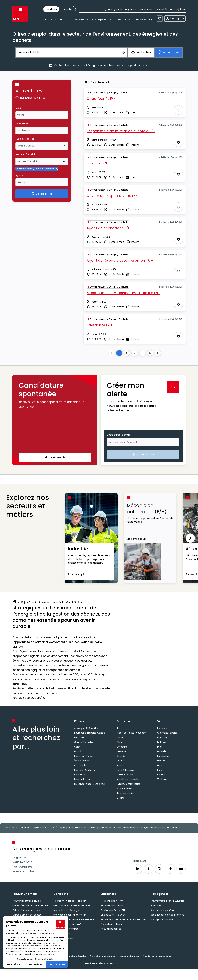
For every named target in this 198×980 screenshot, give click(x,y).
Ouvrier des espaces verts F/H (112, 196)
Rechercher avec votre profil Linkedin (121, 65)
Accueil (11, 828)
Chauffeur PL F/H (101, 99)
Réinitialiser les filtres (30, 98)
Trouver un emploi (58, 20)
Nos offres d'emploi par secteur (61, 828)
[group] (60, 9)
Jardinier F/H (98, 163)
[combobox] (42, 115)
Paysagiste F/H (99, 325)
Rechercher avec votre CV (70, 65)
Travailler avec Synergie (90, 20)
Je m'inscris (55, 457)
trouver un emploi (28, 828)
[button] (55, 420)
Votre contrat (119, 20)
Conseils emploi (142, 20)
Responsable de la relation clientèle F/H (121, 131)
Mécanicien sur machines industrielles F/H (123, 293)
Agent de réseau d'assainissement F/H (120, 260)
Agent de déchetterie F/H (109, 228)
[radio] (51, 9)
